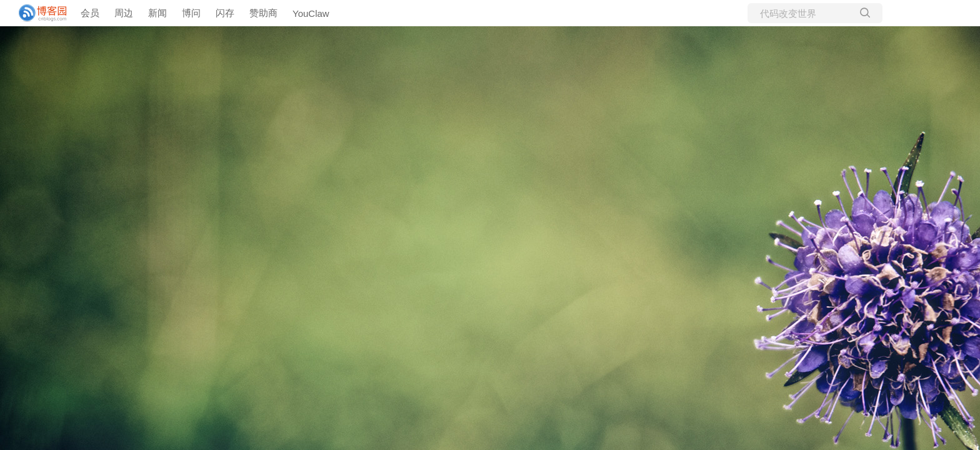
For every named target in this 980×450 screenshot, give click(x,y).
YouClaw (311, 13)
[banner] (37, 13)
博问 (191, 13)
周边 (124, 13)
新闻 (157, 13)
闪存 (225, 13)
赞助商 (263, 13)
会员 (90, 13)
